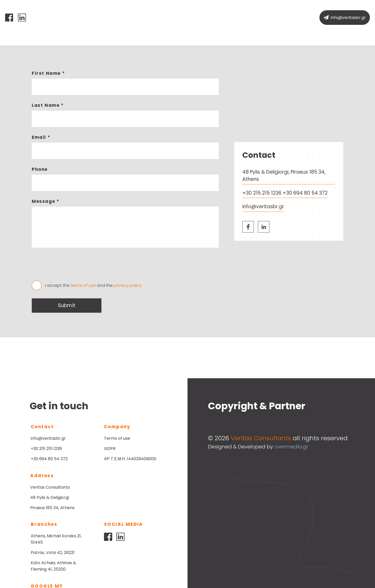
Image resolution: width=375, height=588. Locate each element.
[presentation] (71, 266)
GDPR (110, 449)
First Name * (48, 73)
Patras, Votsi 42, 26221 (126, 504)
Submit (67, 305)
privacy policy (128, 285)
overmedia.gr (291, 447)
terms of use (83, 285)
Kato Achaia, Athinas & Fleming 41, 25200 (127, 517)
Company (168, 18)
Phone (40, 169)
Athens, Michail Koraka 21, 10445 (129, 490)
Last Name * (48, 105)
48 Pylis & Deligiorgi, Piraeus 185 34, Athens (284, 176)
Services (198, 18)
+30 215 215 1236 (262, 193)
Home (141, 18)
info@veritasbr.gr (263, 207)
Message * (45, 201)
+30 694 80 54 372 (305, 193)
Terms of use (117, 438)
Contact (227, 18)
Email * (41, 137)
